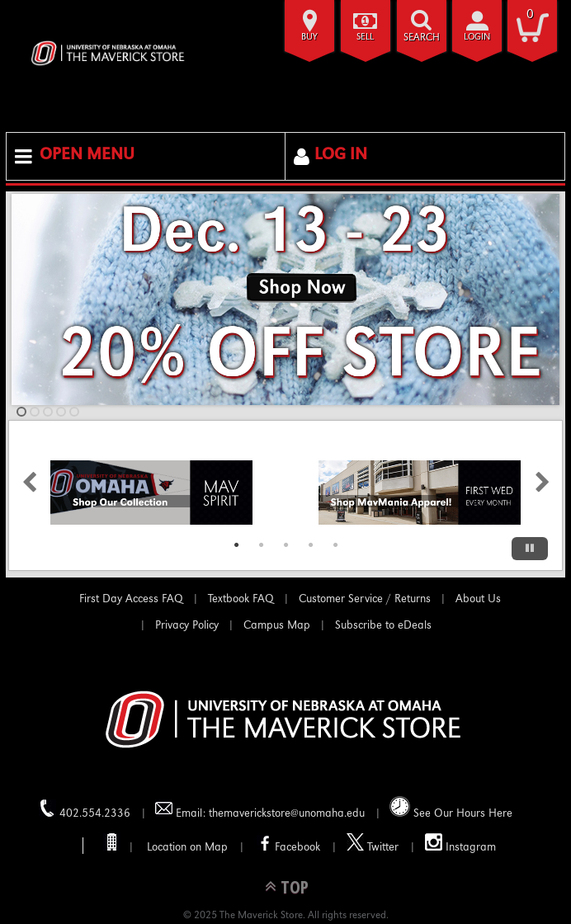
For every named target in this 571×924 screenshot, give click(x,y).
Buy (309, 38)
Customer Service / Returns (365, 600)
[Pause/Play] (530, 549)
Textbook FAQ (241, 600)
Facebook (287, 844)
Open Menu (87, 156)
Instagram (460, 844)
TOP (295, 886)
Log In (341, 156)
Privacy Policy (187, 626)
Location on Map (186, 848)
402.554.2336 (85, 810)
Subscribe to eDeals (383, 626)
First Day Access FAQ (131, 600)
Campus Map (277, 626)
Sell (365, 38)
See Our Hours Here (451, 808)
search (422, 38)
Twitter (373, 844)
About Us (478, 600)
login (477, 38)
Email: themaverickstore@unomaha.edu (260, 810)
